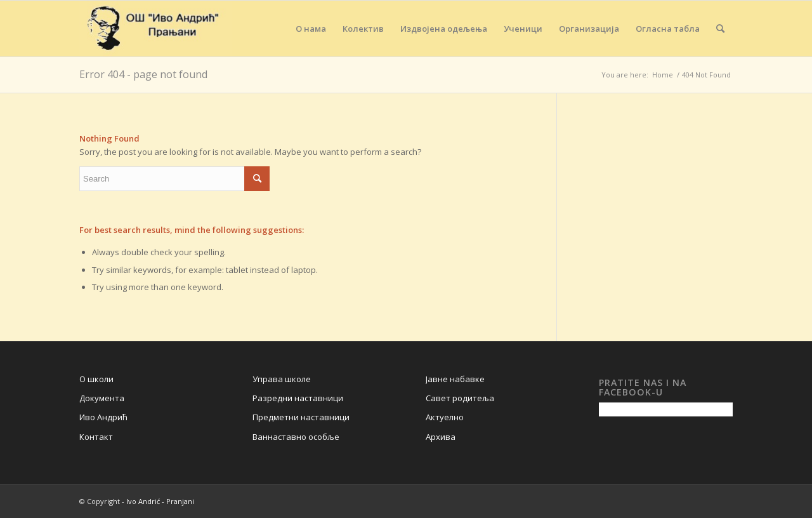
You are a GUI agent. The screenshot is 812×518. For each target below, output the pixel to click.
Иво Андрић (103, 417)
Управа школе (282, 379)
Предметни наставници (301, 417)
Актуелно (445, 417)
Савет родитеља (460, 398)
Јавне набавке (455, 379)
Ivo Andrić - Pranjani (160, 501)
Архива (441, 437)
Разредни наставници (298, 398)
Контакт (96, 437)
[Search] (720, 29)
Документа (102, 398)
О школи (96, 379)
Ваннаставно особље (296, 437)
